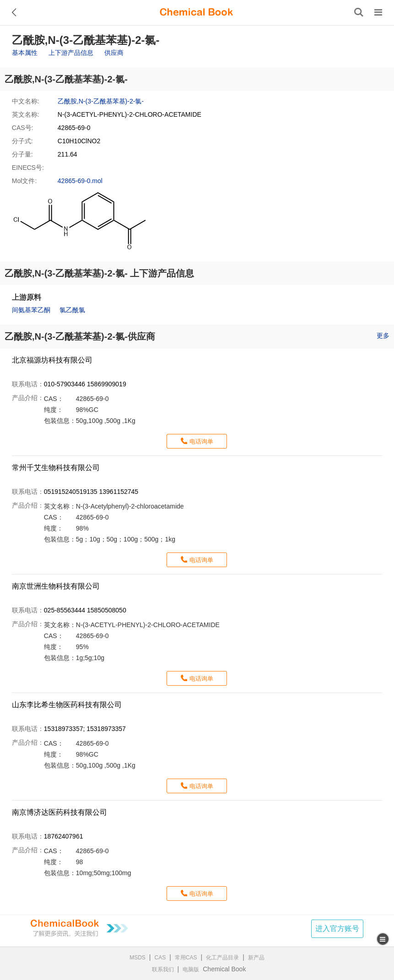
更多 (383, 336)
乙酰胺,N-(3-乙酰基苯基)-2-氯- (101, 101)
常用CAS (186, 958)
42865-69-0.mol (80, 181)
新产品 (256, 958)
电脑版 (191, 969)
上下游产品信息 (71, 53)
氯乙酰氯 (72, 310)
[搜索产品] (359, 12)
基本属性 (25, 53)
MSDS (138, 958)
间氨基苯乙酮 (31, 310)
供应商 (114, 53)
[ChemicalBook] (196, 12)
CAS (160, 958)
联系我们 (163, 969)
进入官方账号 (337, 929)
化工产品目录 (222, 958)
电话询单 (201, 441)
